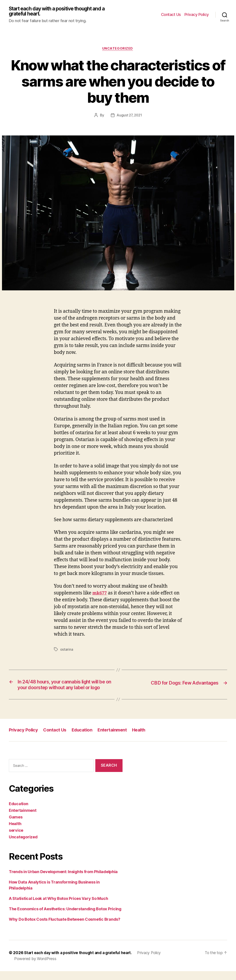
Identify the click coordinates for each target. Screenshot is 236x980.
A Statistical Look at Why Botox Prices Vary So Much (58, 907)
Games (16, 826)
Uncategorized (118, 50)
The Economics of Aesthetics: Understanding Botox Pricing (65, 918)
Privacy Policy (197, 15)
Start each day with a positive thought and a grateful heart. (61, 12)
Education (84, 739)
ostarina (67, 650)
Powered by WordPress (35, 967)
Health (143, 739)
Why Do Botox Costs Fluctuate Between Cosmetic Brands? (65, 928)
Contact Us (171, 15)
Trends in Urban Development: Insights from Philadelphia (63, 881)
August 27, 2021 (129, 116)
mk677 (100, 594)
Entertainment (115, 739)
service (16, 839)
